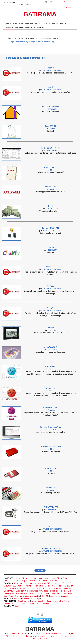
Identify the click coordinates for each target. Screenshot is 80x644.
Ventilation (39, 586)
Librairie (18, 598)
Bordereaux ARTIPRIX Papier (16, 581)
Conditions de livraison (46, 636)
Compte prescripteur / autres (58, 601)
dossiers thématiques (59, 596)
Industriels (54, 591)
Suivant (40, 570)
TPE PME (45, 596)
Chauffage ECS (10, 586)
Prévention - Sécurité (60, 583)
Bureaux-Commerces (58, 593)
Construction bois (22, 596)
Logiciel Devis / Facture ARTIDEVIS (43, 581)
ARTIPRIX (20, 636)
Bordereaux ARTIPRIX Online (56, 578)
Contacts (19, 606)
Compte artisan (24, 601)
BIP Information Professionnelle (46, 633)
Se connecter (46, 604)
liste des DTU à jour (22, 578)
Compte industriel (38, 601)
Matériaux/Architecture (14, 593)
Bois (72, 583)
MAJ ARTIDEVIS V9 (40, 639)
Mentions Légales (67, 633)
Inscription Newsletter (30, 604)
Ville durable (35, 596)
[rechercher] (31, 4)
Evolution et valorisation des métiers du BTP (27, 588)
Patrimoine (29, 586)
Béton (11, 596)
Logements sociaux (54, 588)
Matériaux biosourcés (39, 593)
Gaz (6, 596)
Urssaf (70, 593)
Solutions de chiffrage (31, 598)
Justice (20, 586)
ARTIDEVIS (11, 636)
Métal (27, 593)
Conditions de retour (65, 636)
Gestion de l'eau (30, 583)
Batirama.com (17, 633)
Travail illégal (43, 591)
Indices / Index (37, 578)
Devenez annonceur (12, 604)
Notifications (31, 636)
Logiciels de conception (50, 38)
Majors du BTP (65, 591)
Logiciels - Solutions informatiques (29, 38)
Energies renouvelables (54, 586)
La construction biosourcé (26, 591)
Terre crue (18, 583)
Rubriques (12, 38)
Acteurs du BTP (44, 583)
